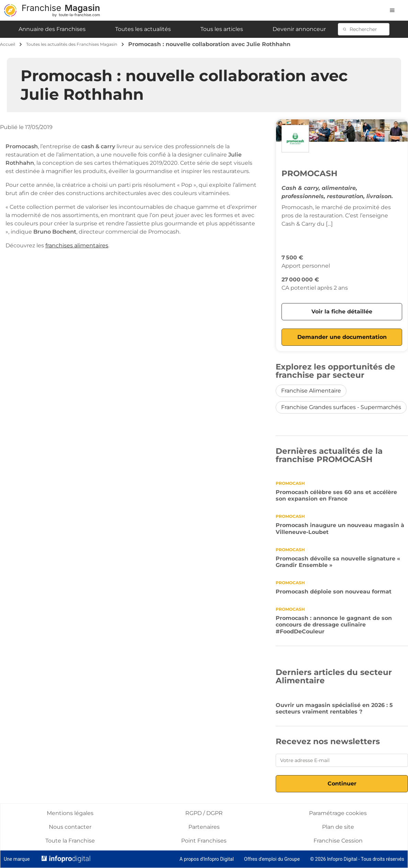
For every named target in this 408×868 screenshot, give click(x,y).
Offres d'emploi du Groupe (272, 859)
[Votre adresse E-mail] (342, 760)
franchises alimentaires (77, 245)
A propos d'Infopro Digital (207, 859)
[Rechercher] (367, 29)
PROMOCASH (310, 173)
